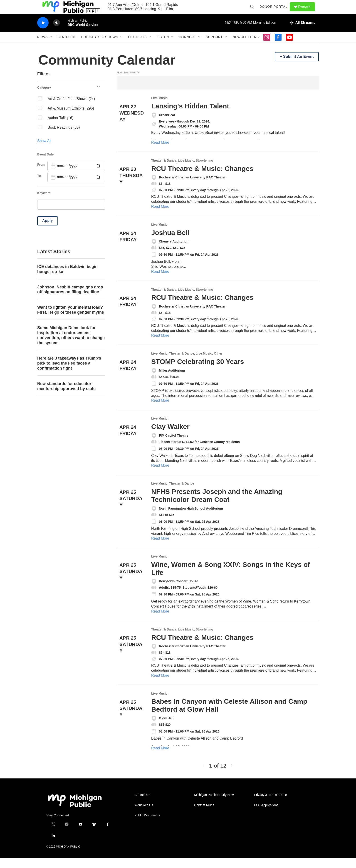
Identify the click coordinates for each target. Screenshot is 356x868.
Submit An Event (298, 67)
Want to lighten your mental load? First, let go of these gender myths (71, 320)
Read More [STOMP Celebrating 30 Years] (160, 411)
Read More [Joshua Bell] (160, 282)
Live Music (159, 108)
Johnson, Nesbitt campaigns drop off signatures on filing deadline (70, 300)
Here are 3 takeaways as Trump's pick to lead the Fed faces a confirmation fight (69, 373)
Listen (163, 47)
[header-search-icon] (254, 12)
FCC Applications (266, 815)
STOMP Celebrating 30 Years (198, 372)
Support (214, 47)
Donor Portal (276, 12)
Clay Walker (170, 437)
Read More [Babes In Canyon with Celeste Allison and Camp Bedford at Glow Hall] (160, 758)
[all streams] (303, 33)
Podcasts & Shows (100, 47)
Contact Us (142, 805)
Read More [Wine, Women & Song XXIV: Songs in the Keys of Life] (160, 622)
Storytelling (204, 171)
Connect (187, 47)
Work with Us (144, 815)
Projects (137, 47)
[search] (71, 215)
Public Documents (147, 826)
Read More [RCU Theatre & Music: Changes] (160, 217)
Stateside (67, 47)
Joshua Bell (170, 243)
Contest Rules (204, 815)
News (42, 47)
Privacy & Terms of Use (271, 805)
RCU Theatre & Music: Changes (202, 179)
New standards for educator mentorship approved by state (66, 396)
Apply (48, 231)
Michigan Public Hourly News (215, 805)
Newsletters (246, 47)
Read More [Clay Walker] (160, 476)
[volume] (57, 33)
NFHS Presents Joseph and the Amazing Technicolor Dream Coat (217, 506)
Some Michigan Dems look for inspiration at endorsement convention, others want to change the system (71, 345)
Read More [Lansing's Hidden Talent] (160, 153)
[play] (43, 33)
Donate (307, 12)
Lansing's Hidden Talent (190, 116)
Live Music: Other (209, 364)
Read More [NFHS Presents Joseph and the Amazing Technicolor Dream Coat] (160, 549)
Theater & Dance (164, 171)
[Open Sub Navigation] (51, 47)
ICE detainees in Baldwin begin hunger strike (67, 279)
